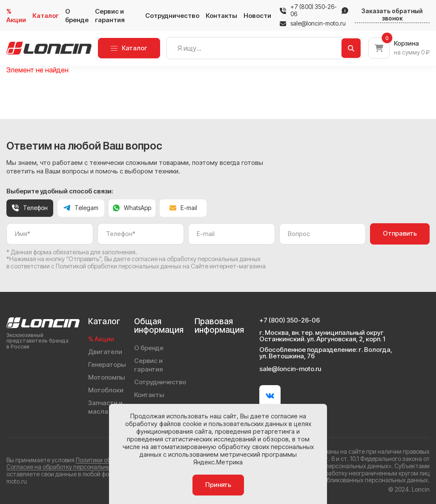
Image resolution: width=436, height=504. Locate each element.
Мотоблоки (106, 390)
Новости (257, 16)
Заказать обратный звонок (392, 15)
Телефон (30, 208)
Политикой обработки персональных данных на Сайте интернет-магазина (161, 266)
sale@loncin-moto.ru (313, 23)
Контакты (221, 16)
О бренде (77, 16)
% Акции (16, 16)
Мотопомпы (106, 377)
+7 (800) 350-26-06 (314, 10)
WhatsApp (132, 208)
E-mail (183, 208)
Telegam (81, 208)
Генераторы (107, 364)
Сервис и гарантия (110, 16)
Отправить (400, 233)
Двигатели (105, 352)
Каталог (46, 16)
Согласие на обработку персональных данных (71, 467)
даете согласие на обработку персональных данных (187, 259)
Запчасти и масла (105, 407)
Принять (218, 485)
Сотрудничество (172, 16)
